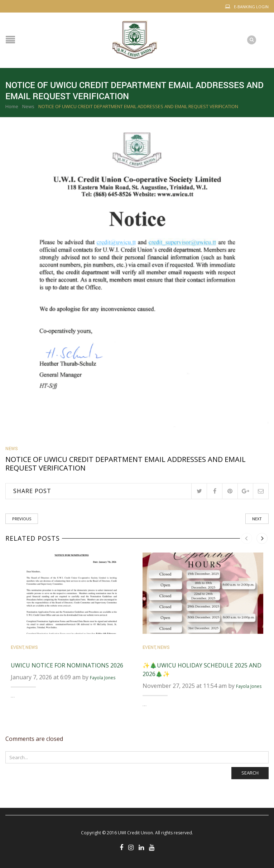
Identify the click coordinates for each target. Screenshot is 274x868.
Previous (22, 519)
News (28, 106)
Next (257, 519)
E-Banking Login (251, 7)
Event (17, 647)
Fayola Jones (103, 678)
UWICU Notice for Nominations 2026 (67, 665)
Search (250, 773)
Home (12, 106)
